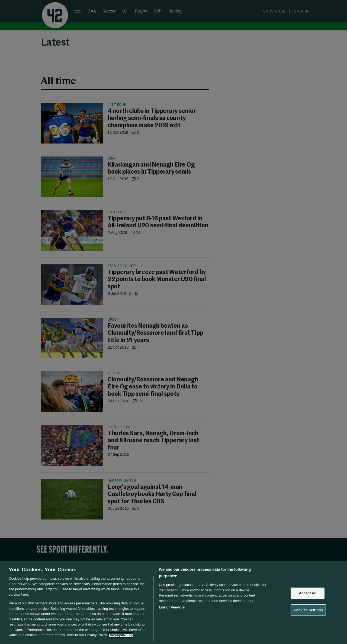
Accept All (308, 593)
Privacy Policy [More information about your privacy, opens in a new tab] (121, 635)
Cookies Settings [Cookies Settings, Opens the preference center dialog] (308, 610)
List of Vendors (172, 607)
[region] (173, 602)
